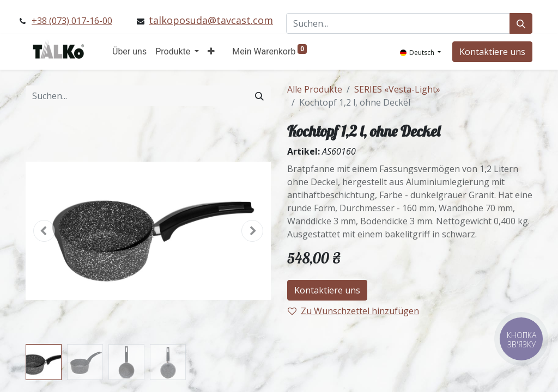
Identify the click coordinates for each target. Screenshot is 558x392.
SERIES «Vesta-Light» (397, 89)
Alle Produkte (315, 89)
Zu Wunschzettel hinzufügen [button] (353, 311)
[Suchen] (521, 23)
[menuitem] (129, 52)
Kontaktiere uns (492, 52)
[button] (211, 52)
